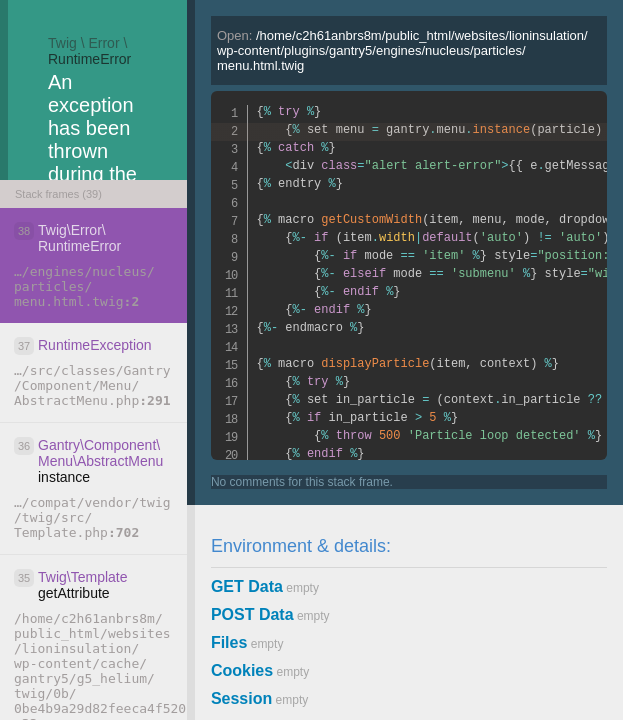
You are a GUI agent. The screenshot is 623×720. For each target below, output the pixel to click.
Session (241, 698)
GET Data (247, 586)
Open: (402, 50)
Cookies (242, 670)
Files (229, 642)
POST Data (252, 614)
